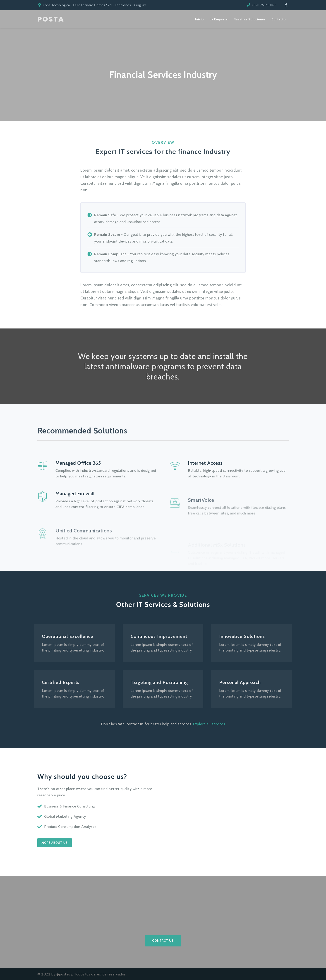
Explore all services (209, 724)
